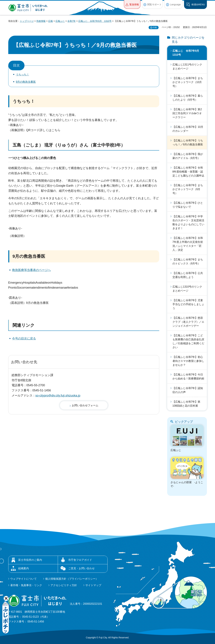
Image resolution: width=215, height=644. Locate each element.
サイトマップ (93, 585)
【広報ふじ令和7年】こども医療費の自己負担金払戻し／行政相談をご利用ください (188, 341)
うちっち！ (23, 75)
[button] (132, 4)
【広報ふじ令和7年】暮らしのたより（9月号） (188, 98)
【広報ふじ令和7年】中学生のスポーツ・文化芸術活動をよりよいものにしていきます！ (188, 222)
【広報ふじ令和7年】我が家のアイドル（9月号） (188, 156)
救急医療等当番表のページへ (31, 270)
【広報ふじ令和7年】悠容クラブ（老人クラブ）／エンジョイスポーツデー (188, 322)
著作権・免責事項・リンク (26, 585)
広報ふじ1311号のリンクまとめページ (187, 67)
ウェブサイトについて (24, 579)
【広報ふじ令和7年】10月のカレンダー (188, 129)
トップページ (27, 21)
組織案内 (24, 568)
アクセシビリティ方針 (64, 585)
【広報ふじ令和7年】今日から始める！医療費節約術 (188, 377)
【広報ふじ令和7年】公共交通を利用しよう (188, 275)
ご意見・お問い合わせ (81, 568)
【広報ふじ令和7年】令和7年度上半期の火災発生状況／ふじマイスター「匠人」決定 (188, 244)
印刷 (155, 28)
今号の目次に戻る (24, 338)
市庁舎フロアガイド (80, 560)
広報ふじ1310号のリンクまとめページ (187, 289)
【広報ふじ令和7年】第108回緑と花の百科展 (186, 404)
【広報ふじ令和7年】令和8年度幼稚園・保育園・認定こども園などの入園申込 (188, 172)
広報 (50, 21)
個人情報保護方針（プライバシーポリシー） (72, 579)
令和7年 (72, 21)
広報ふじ (60, 21)
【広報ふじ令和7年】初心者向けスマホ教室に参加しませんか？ (188, 361)
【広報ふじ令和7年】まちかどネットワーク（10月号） (188, 82)
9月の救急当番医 (26, 82)
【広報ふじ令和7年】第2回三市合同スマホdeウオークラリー (187, 113)
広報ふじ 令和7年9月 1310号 (95, 21)
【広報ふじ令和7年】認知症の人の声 (188, 390)
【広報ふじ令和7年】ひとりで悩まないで (188, 205)
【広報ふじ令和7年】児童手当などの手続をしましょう (188, 304)
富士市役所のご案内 (30, 560)
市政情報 (41, 21)
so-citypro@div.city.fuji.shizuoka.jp (58, 396)
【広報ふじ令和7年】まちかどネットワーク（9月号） (188, 189)
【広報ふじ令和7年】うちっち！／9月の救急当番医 (188, 142)
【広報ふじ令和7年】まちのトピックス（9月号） (188, 261)
